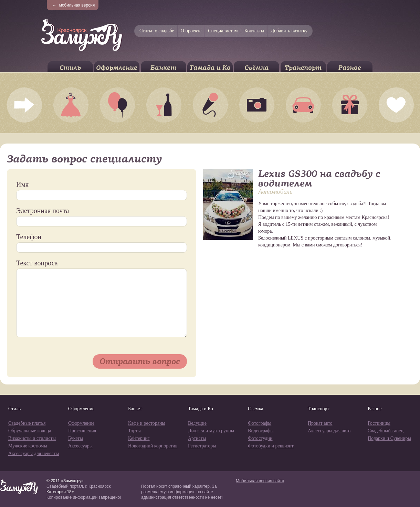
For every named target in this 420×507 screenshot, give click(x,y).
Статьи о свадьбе (157, 31)
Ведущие (197, 423)
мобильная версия (74, 5)
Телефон (29, 237)
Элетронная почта (43, 211)
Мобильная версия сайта (260, 481)
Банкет (163, 68)
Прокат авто (320, 423)
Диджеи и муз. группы (211, 431)
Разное (350, 68)
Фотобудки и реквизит (271, 446)
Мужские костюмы (28, 446)
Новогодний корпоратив (153, 446)
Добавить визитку (289, 31)
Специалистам (223, 31)
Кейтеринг (139, 438)
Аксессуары (80, 446)
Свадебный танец (386, 431)
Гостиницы (379, 423)
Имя (22, 184)
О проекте (191, 31)
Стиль (70, 68)
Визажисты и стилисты (32, 438)
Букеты (76, 438)
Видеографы (261, 431)
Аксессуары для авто (329, 431)
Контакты (254, 31)
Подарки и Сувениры (389, 438)
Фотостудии (260, 438)
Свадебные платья (27, 423)
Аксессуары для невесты (34, 453)
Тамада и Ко (210, 68)
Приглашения (82, 431)
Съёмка (257, 68)
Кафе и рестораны (147, 423)
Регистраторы (202, 446)
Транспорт (303, 68)
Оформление (117, 68)
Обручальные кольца (30, 431)
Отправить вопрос (140, 361)
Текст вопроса (37, 263)
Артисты (197, 438)
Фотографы (260, 423)
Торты (134, 431)
